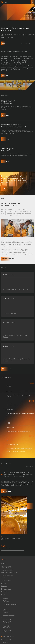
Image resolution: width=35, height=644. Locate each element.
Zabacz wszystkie (7, 369)
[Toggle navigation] (33, 2)
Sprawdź (4, 43)
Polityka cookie (5, 642)
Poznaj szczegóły (6, 491)
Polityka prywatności (6, 640)
